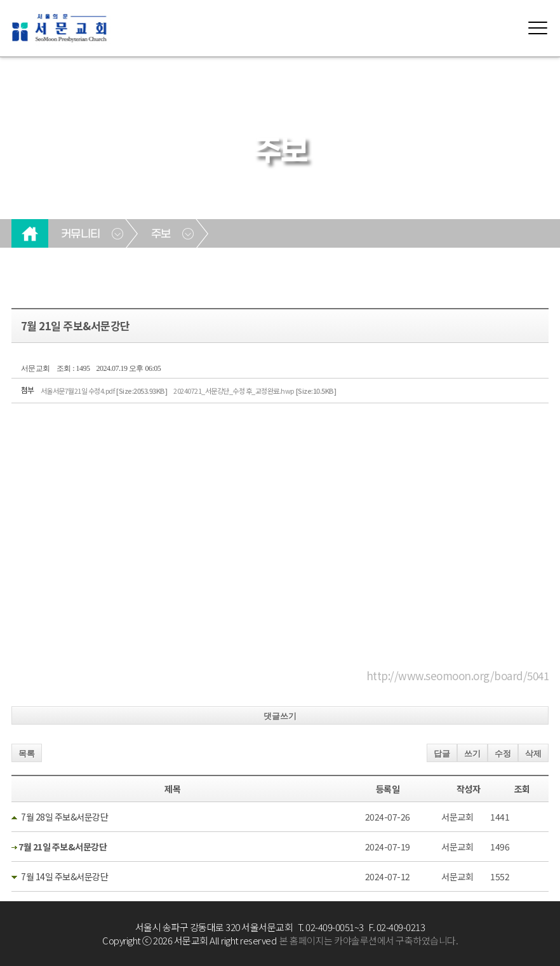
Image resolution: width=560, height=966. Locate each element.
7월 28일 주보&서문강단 (64, 817)
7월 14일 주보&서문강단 (64, 876)
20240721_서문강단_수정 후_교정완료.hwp (255, 391)
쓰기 (472, 754)
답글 (442, 754)
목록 (27, 754)
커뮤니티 (81, 234)
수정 (503, 754)
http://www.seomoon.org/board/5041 (458, 675)
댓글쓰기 (280, 716)
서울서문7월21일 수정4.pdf (104, 391)
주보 (161, 234)
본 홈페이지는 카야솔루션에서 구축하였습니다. (369, 940)
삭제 (533, 754)
